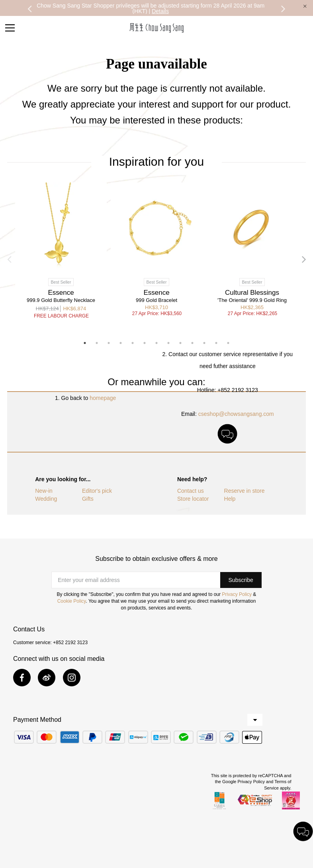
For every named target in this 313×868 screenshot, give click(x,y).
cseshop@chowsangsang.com (236, 414)
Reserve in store (245, 491)
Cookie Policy (72, 601)
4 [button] (121, 343)
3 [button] (109, 343)
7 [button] (156, 343)
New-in (44, 491)
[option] (151, 8)
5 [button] (133, 343)
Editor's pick (97, 491)
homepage (103, 398)
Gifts (88, 499)
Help (230, 499)
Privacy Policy (237, 594)
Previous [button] (29, 8)
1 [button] (85, 343)
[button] (241, 580)
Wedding (46, 499)
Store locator (193, 499)
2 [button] (97, 343)
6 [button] (145, 343)
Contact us (191, 491)
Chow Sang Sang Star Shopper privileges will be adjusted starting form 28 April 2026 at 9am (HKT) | (151, 8)
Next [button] (284, 8)
